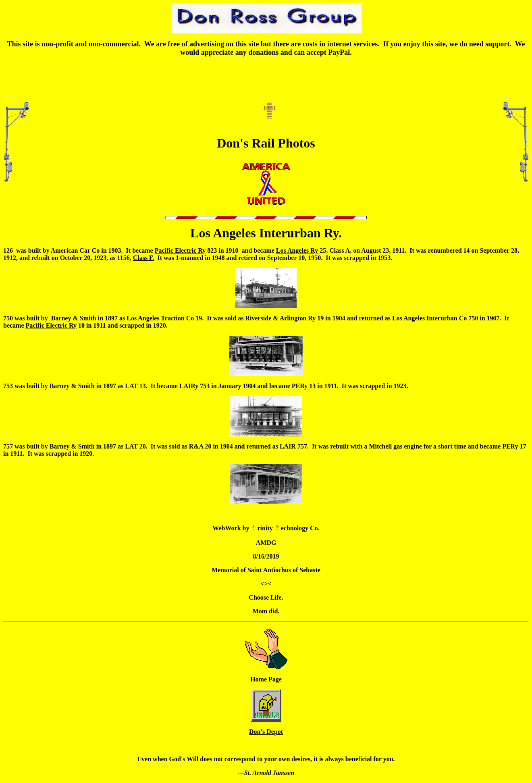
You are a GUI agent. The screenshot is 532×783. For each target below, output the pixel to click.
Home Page (266, 679)
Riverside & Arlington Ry (280, 318)
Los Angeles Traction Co (160, 318)
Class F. (144, 258)
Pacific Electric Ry (180, 250)
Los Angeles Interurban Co (429, 318)
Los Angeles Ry (297, 250)
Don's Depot (266, 732)
